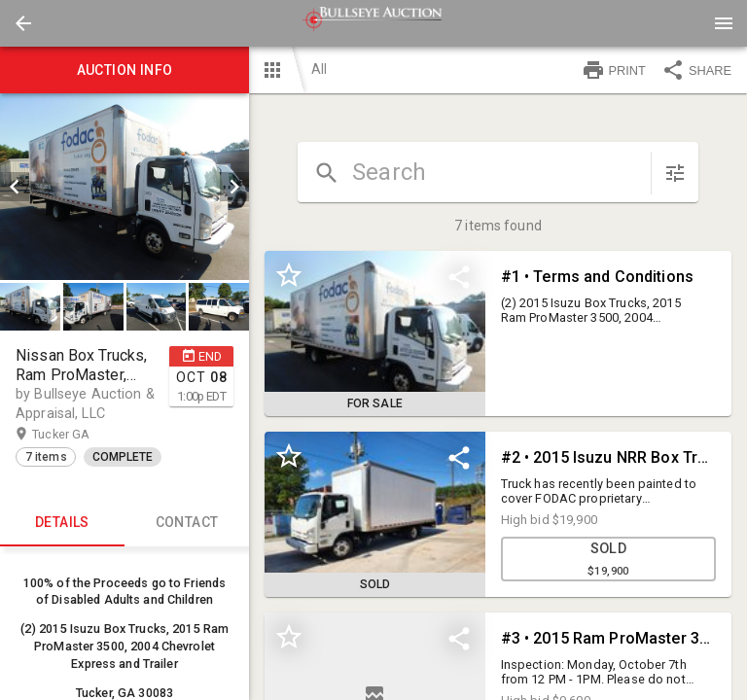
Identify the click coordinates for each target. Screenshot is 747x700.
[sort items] (675, 173)
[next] (234, 187)
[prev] (15, 187)
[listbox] (124, 187)
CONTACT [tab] (187, 523)
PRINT (614, 70)
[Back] (23, 23)
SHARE (696, 70)
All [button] (319, 69)
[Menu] (724, 23)
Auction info (124, 70)
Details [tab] (62, 523)
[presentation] (373, 23)
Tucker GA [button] (80, 435)
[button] (23, 23)
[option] (124, 187)
